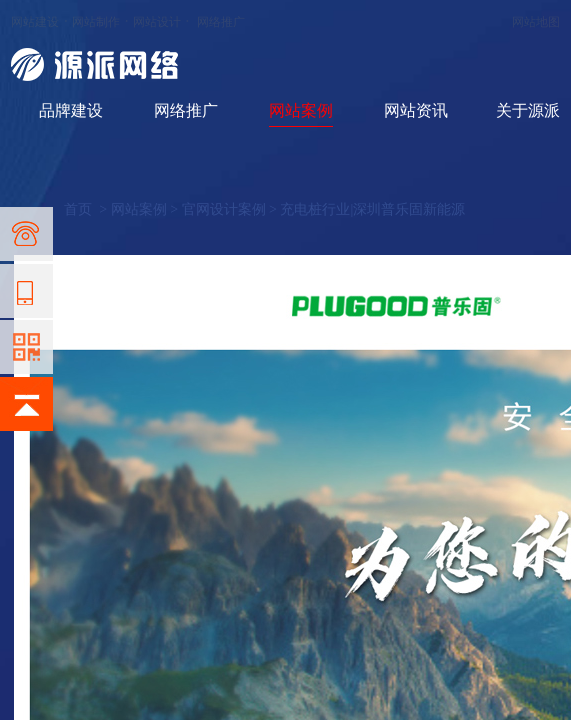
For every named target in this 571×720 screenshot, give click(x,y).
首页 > (87, 209)
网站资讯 (416, 110)
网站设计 (157, 22)
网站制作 (96, 22)
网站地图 (536, 22)
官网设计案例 (224, 209)
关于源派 (528, 110)
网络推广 (221, 22)
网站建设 (35, 22)
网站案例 (301, 110)
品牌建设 (71, 110)
